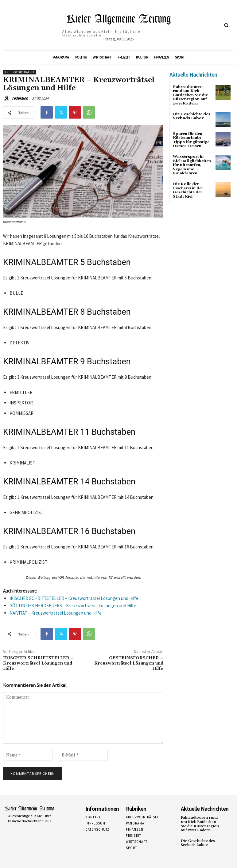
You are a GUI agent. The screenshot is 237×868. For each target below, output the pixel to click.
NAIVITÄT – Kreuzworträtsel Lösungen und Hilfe (56, 613)
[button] (226, 25)
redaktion (20, 98)
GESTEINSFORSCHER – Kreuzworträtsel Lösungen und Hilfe (129, 663)
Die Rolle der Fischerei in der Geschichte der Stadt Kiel (188, 188)
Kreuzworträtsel (20, 72)
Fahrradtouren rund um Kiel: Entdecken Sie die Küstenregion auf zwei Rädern (199, 824)
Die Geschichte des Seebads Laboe (191, 116)
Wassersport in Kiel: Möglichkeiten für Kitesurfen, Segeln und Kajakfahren (192, 164)
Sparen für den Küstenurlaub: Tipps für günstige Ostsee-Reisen (191, 139)
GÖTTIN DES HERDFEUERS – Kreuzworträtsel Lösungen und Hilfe (73, 606)
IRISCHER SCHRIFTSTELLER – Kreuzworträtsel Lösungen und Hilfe (74, 598)
